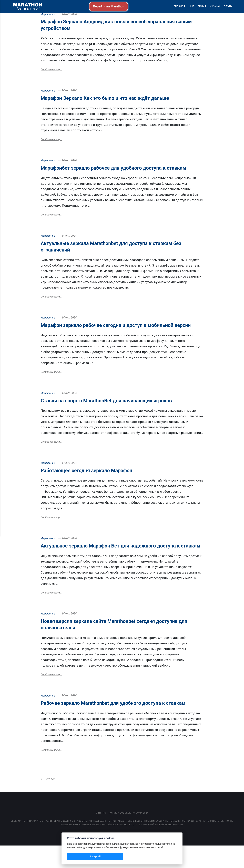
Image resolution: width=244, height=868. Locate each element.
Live (191, 6)
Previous (50, 801)
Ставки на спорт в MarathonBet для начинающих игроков (114, 415)
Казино (215, 6)
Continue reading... (52, 70)
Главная (179, 6)
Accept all (76, 856)
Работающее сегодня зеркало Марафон (92, 485)
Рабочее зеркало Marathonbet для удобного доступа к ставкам (122, 725)
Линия (202, 6)
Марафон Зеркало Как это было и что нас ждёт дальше (113, 98)
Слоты (228, 6)
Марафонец (48, 14)
